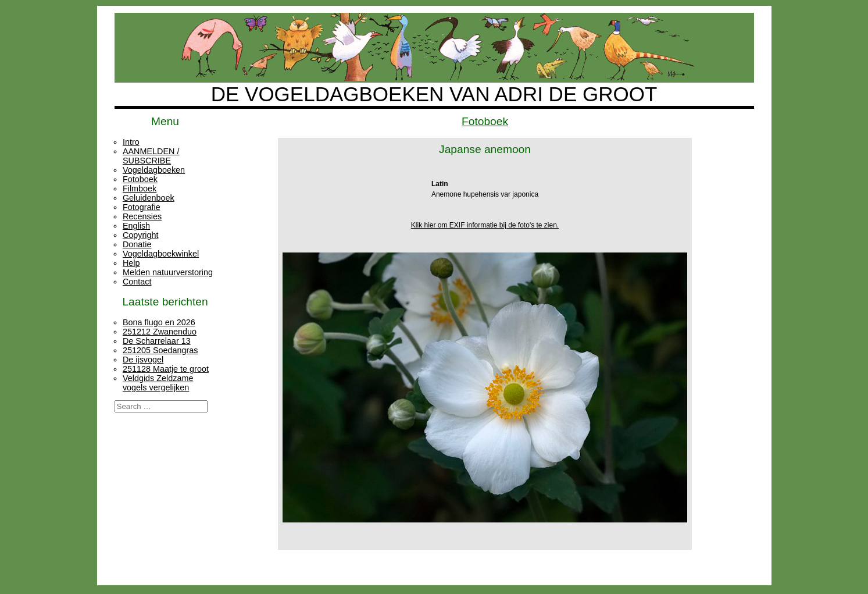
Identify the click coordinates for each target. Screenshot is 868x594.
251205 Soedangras (160, 350)
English (136, 226)
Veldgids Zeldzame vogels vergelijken (158, 383)
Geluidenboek (149, 198)
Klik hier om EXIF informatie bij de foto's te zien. (485, 225)
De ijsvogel (143, 360)
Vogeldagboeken (154, 170)
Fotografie (142, 207)
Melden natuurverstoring (168, 272)
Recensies (142, 216)
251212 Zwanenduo (160, 332)
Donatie (137, 244)
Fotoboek (140, 179)
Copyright (141, 235)
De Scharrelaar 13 (157, 341)
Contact (137, 282)
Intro (131, 142)
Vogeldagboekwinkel (161, 254)
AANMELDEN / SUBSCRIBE (151, 156)
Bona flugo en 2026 (159, 322)
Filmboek (140, 188)
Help (131, 263)
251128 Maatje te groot (166, 369)
